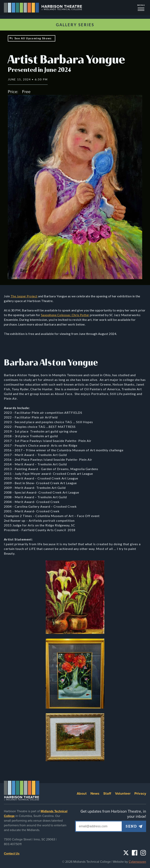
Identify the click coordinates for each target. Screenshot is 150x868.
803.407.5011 (13, 844)
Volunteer (123, 793)
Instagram (143, 853)
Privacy (140, 793)
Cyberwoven (137, 862)
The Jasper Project (24, 296)
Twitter (126, 853)
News (95, 793)
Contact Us (12, 854)
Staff (107, 793)
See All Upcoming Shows (33, 38)
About (82, 793)
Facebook (135, 853)
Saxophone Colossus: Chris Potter (65, 315)
